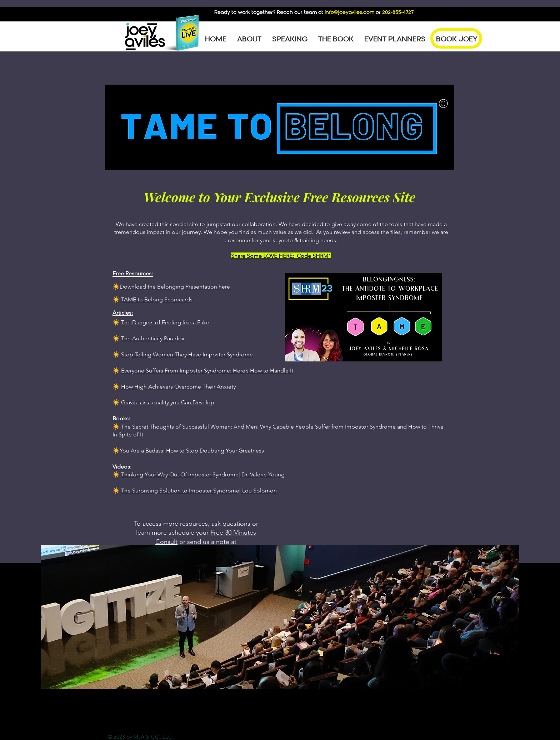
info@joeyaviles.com (349, 12)
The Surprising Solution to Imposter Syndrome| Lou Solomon (199, 491)
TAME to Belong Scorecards (157, 299)
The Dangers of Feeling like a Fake (165, 322)
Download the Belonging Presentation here (175, 287)
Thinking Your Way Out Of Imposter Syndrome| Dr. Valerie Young (203, 474)
